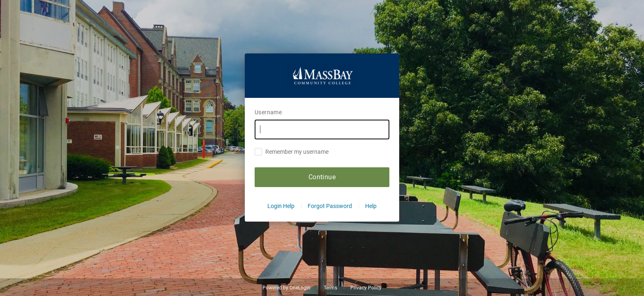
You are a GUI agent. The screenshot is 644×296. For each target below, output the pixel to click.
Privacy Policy (366, 288)
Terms (330, 288)
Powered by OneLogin (286, 288)
